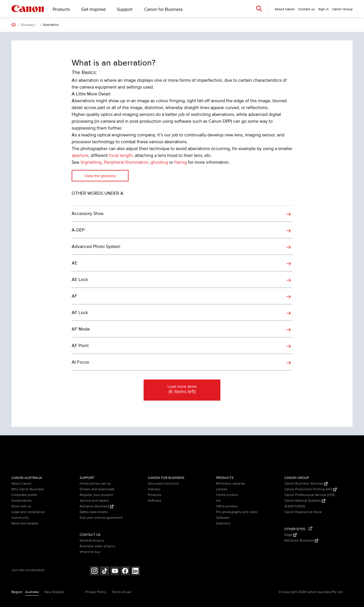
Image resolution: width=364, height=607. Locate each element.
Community (20, 518)
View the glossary (100, 176)
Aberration (51, 25)
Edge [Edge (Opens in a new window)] (290, 535)
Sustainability (22, 501)
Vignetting (91, 162)
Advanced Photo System (96, 247)
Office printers (227, 506)
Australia (32, 592)
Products (61, 9)
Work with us (21, 506)
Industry (154, 489)
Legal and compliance (28, 512)
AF (75, 296)
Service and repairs (94, 501)
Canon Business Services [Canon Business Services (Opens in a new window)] (306, 484)
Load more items (182, 390)
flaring (181, 162)
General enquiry (92, 541)
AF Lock (80, 313)
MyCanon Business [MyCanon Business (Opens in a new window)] (97, 506)
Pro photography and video (237, 512)
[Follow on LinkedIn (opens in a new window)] (135, 572)
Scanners (223, 523)
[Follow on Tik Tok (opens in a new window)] (105, 572)
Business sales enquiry (97, 546)
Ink (218, 501)
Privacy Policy (96, 592)
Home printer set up (95, 484)
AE (75, 263)
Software (155, 501)
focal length (121, 155)
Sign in (323, 9)
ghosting (159, 162)
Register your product (96, 495)
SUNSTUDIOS (295, 506)
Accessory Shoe (88, 214)
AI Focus (80, 362)
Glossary (28, 25)
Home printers (227, 495)
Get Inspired (93, 9)
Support (125, 9)
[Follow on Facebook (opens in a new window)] (125, 572)
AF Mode (81, 329)
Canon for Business (163, 9)
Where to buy (90, 552)
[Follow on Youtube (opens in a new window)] (115, 572)
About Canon (21, 484)
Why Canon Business (28, 489)
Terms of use (121, 592)
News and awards (25, 523)
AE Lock (80, 280)
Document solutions (163, 484)
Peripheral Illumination (126, 162)
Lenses (222, 489)
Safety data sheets (94, 512)
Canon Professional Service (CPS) (310, 495)
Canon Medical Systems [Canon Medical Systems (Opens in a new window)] (305, 501)
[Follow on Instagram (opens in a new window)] (94, 572)
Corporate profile (24, 495)
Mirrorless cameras (231, 484)
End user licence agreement (101, 518)
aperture (80, 155)
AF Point (80, 346)
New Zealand (54, 592)
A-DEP (78, 230)
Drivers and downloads (97, 489)
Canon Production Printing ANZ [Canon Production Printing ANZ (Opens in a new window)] (311, 489)
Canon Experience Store (303, 512)
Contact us (307, 9)
